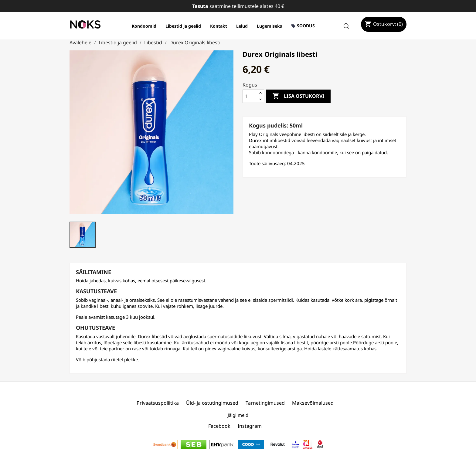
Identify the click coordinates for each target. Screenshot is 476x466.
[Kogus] (250, 96)
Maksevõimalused (313, 403)
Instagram (250, 426)
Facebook (219, 426)
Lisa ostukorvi (298, 96)
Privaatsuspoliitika (158, 403)
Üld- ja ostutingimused (212, 403)
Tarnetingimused (265, 403)
